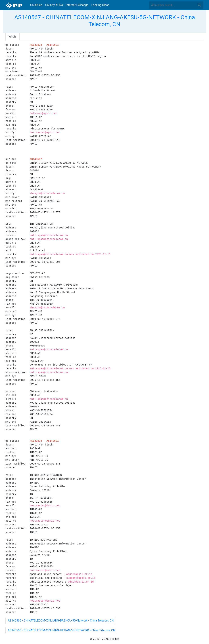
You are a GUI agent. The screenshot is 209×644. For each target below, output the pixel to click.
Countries (36, 5)
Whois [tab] (12, 37)
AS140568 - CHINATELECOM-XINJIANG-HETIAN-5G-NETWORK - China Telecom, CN (61, 630)
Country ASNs (54, 5)
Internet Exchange (77, 5)
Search (199, 5)
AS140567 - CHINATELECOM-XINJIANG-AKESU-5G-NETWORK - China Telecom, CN (105, 21)
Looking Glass (100, 5)
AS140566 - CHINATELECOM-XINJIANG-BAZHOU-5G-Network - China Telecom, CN (61, 621)
